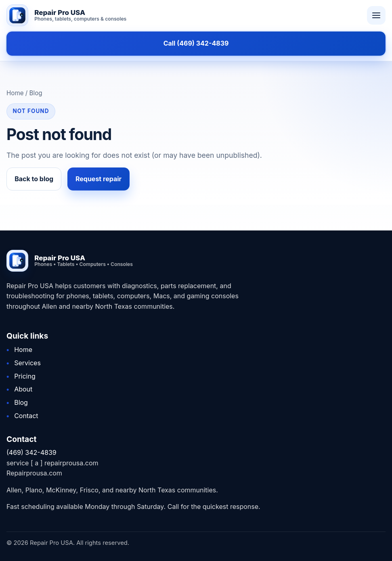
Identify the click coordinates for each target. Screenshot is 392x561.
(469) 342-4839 (31, 452)
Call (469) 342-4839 (196, 43)
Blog (21, 402)
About (23, 389)
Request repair (99, 179)
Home (23, 350)
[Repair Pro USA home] (182, 15)
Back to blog (34, 179)
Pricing (25, 376)
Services (27, 363)
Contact (26, 416)
